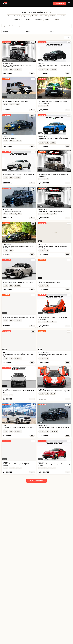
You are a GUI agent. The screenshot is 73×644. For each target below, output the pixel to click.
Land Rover (18, 19)
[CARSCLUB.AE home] (5, 3)
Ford (35, 16)
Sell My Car (60, 3)
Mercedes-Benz (14, 16)
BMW (52, 16)
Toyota (26, 16)
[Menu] (69, 3)
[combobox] (35, 26)
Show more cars (36, 481)
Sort (68, 37)
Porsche (39, 19)
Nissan (44, 16)
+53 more (56, 19)
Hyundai (62, 16)
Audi (48, 19)
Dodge (29, 19)
